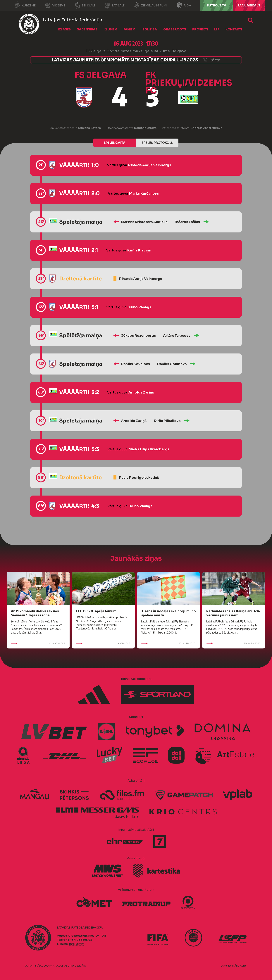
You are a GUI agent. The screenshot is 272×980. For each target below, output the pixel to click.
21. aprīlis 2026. (38, 643)
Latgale (115, 5)
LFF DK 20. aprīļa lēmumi (97, 611)
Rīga (184, 5)
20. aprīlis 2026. (168, 643)
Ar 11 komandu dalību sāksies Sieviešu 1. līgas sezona (35, 613)
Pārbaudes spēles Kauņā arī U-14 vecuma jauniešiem (233, 613)
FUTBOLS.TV (217, 5)
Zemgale (85, 5)
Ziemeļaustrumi (150, 5)
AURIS (243, 966)
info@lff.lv (76, 944)
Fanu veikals (249, 5)
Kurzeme (25, 5)
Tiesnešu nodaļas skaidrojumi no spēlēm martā (168, 613)
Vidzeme (55, 5)
